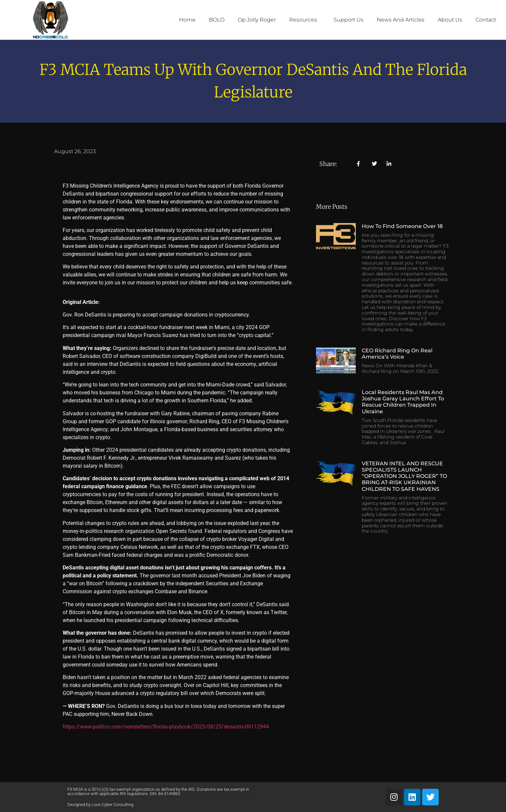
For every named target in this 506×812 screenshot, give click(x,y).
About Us (450, 20)
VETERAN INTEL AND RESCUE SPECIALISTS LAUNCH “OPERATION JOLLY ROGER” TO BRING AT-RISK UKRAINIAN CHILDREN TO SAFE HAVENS (404, 476)
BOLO (217, 20)
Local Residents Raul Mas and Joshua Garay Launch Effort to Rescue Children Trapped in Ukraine (403, 402)
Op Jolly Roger (257, 20)
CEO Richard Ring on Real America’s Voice (397, 354)
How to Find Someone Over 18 (402, 226)
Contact (486, 20)
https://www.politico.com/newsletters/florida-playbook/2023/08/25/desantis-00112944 (166, 727)
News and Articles (401, 20)
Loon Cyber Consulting (112, 805)
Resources (305, 20)
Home (187, 20)
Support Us (348, 20)
